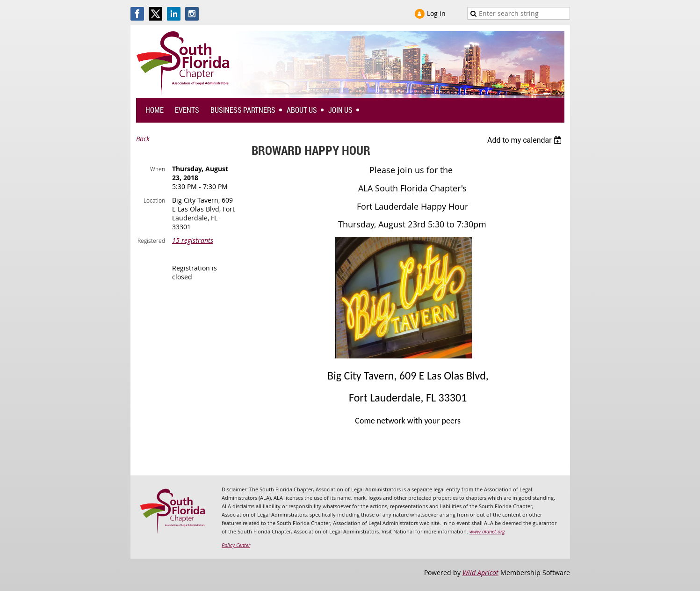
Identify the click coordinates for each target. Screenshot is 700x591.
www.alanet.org (487, 531)
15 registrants (193, 240)
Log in (436, 13)
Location (154, 200)
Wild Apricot (480, 573)
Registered (151, 241)
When (158, 169)
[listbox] (526, 140)
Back (143, 139)
